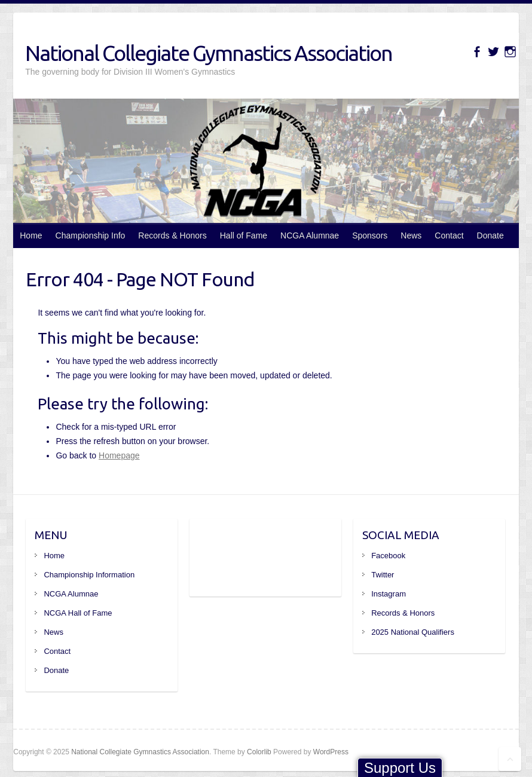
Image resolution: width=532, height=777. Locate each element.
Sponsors (370, 235)
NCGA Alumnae (310, 235)
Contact (449, 235)
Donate (490, 235)
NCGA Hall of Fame (78, 613)
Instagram (389, 594)
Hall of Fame (244, 235)
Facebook (388, 556)
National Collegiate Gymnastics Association (209, 53)
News (411, 235)
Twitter (383, 575)
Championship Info (91, 235)
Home (31, 235)
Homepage (119, 455)
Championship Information (89, 575)
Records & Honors (172, 235)
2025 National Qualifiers (413, 632)
